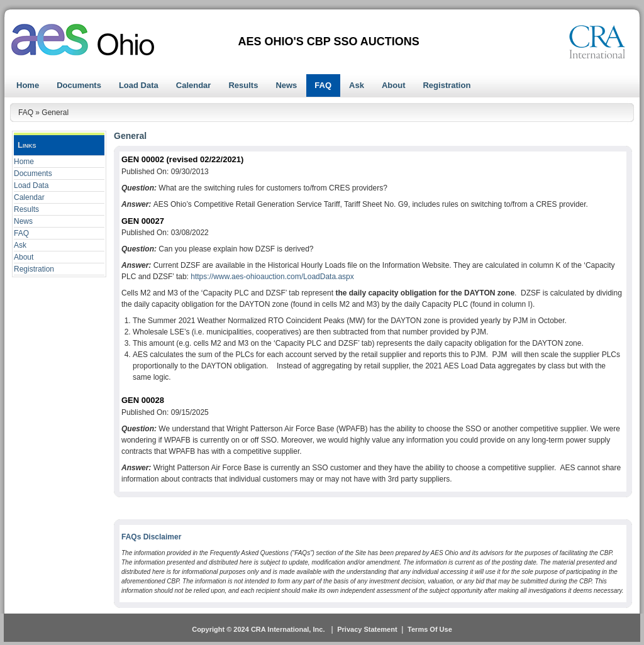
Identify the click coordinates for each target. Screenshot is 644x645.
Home (24, 162)
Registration (34, 269)
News (23, 221)
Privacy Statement (367, 629)
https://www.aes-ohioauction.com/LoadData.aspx (272, 277)
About (24, 257)
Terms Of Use (430, 629)
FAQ (21, 233)
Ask (20, 245)
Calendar (29, 197)
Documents (33, 174)
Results (26, 209)
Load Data (31, 185)
